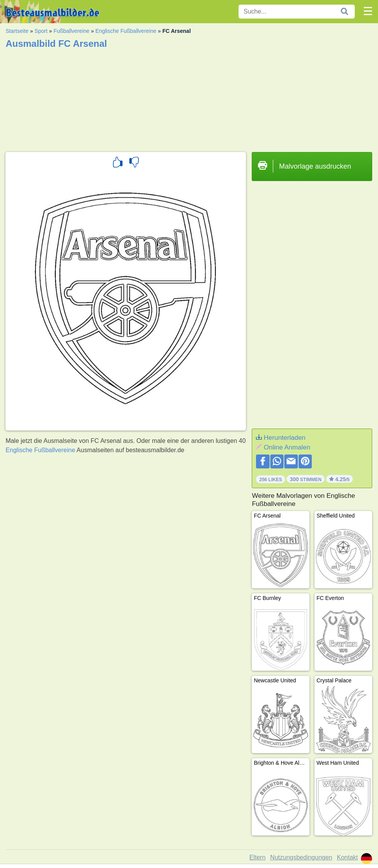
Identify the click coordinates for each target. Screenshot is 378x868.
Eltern (258, 857)
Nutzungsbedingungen (301, 857)
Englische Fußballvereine (126, 31)
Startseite (17, 31)
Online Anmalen (287, 447)
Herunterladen (285, 438)
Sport (41, 31)
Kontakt (347, 857)
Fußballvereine (71, 31)
